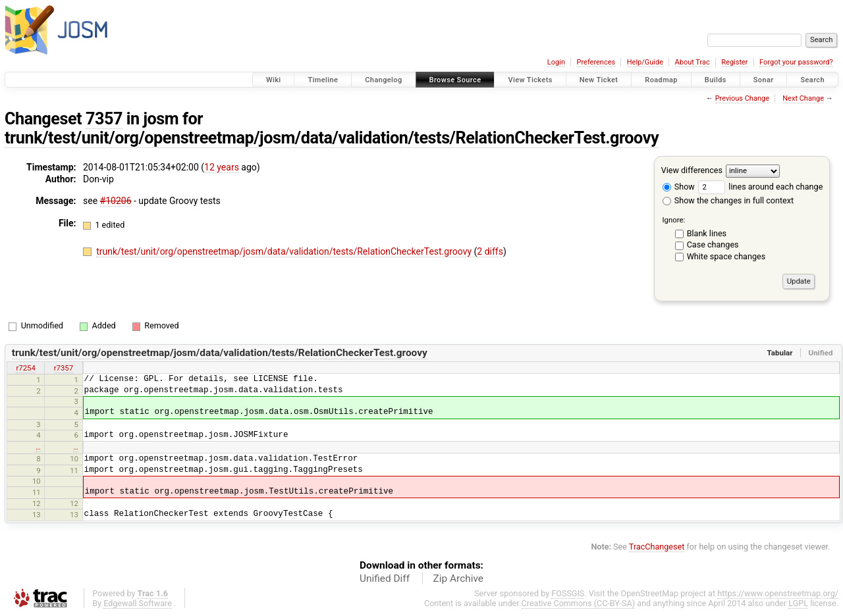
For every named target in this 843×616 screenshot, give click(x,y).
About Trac (693, 62)
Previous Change (742, 98)
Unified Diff (385, 578)
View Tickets (530, 80)
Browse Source (455, 80)
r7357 (64, 368)
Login (556, 62)
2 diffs (490, 251)
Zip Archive (458, 578)
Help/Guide (645, 62)
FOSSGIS (568, 593)
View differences (692, 170)
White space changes (726, 256)
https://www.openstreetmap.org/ (778, 593)
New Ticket (599, 80)
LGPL (798, 603)
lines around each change (760, 187)
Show (679, 187)
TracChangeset (657, 547)
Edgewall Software (138, 603)
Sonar (764, 80)
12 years (222, 167)
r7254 (25, 368)
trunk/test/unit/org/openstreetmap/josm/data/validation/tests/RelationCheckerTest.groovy (332, 138)
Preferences (596, 62)
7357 (104, 119)
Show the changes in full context (728, 200)
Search (812, 80)
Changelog (383, 80)
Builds (716, 80)
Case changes (713, 244)
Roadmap (661, 80)
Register (734, 62)
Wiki (274, 80)
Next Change (803, 98)
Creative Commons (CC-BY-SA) (579, 603)
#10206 (116, 201)
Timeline (323, 80)
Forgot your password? (796, 62)
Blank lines (707, 233)
